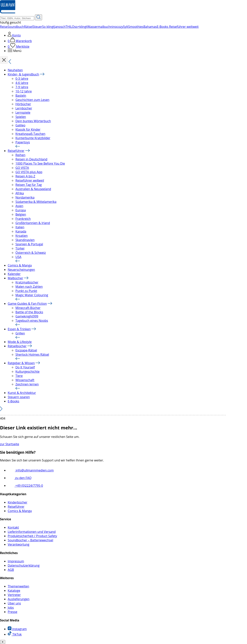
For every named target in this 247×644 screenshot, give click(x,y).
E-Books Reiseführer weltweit (178, 27)
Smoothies (136, 27)
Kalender (14, 274)
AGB (11, 570)
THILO (70, 27)
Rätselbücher (17, 346)
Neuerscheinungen (21, 270)
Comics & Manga (20, 265)
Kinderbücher (18, 502)
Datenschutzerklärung (24, 565)
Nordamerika (25, 197)
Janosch (60, 27)
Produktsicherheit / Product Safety (32, 536)
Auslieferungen (19, 599)
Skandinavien (25, 240)
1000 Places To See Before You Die (40, 163)
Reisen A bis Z (25, 176)
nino (114, 27)
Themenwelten (18, 586)
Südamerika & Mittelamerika (36, 202)
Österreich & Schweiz (31, 253)
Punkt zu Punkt (26, 291)
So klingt (48, 27)
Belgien (21, 214)
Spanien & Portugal (29, 244)
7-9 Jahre (22, 87)
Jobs (11, 608)
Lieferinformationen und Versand (32, 532)
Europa (21, 210)
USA (18, 257)
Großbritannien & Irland (33, 223)
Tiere (19, 376)
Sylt (126, 27)
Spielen (21, 117)
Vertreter (14, 595)
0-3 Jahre (22, 79)
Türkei (20, 248)
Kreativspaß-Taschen (30, 134)
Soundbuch (16, 27)
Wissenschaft (25, 380)
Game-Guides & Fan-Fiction (27, 304)
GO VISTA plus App (29, 172)
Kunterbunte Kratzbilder (33, 138)
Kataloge (14, 591)
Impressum (16, 561)
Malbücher (15, 278)
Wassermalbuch (99, 27)
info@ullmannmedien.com (31, 470)
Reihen (20, 155)
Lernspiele (23, 113)
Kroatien (22, 236)
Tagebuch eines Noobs (32, 321)
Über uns (14, 603)
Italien (20, 227)
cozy (120, 27)
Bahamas (150, 27)
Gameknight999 (27, 316)
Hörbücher (23, 104)
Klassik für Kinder (28, 129)
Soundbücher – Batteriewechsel (30, 540)
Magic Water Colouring (32, 295)
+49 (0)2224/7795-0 (25, 486)
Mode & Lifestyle (20, 342)
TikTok (15, 634)
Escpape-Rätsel (26, 350)
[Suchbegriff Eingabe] (17, 18)
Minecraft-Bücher (28, 308)
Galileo (20, 125)
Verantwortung (19, 544)
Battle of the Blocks (29, 312)
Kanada (21, 231)
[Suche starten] (38, 17)
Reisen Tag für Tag (29, 185)
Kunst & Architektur (22, 393)
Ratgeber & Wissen (21, 363)
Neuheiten (15, 70)
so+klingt (81, 27)
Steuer (38, 27)
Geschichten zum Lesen (32, 100)
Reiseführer (16, 151)
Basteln (21, 96)
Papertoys (23, 142)
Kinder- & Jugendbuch (23, 74)
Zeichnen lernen (27, 384)
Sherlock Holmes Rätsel (32, 355)
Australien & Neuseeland (33, 189)
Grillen (20, 333)
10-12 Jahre (24, 91)
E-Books (14, 401)
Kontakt (13, 527)
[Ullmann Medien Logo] (8, 12)
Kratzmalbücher (27, 282)
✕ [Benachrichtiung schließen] (3, 642)
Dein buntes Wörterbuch (33, 121)
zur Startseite (10, 444)
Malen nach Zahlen (29, 287)
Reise (4, 27)
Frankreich (23, 219)
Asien (19, 206)
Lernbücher (24, 108)
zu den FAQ (20, 478)
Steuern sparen (19, 397)
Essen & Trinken (19, 329)
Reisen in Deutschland (31, 159)
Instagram (17, 629)
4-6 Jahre (22, 83)
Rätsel (28, 27)
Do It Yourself (25, 367)
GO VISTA (22, 168)
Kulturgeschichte (27, 372)
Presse (12, 612)
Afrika (20, 193)
